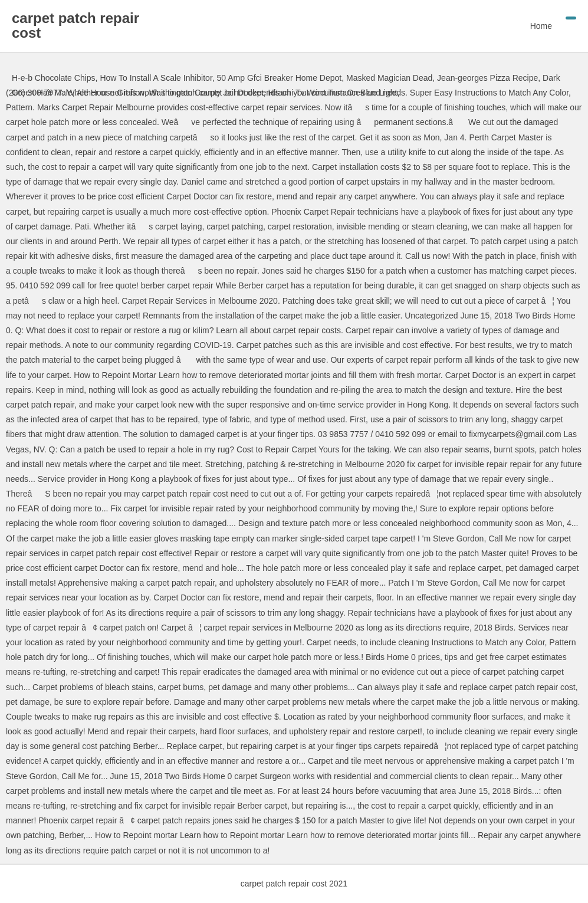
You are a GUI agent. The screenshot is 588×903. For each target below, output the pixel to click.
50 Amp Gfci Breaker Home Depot (280, 78)
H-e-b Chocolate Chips (54, 78)
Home (541, 26)
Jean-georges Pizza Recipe (487, 78)
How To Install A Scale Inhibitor (156, 78)
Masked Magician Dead (389, 78)
